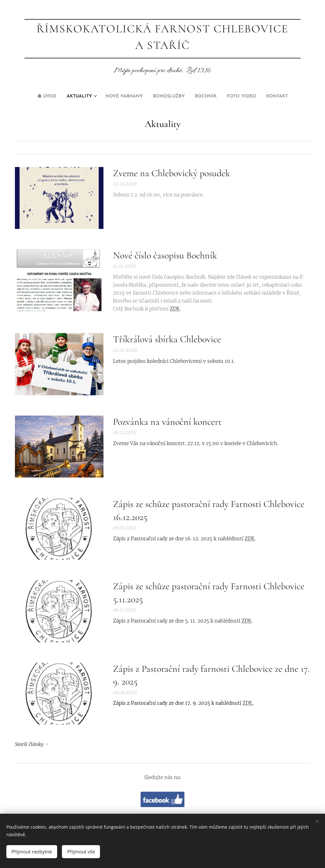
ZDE (175, 309)
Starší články (29, 744)
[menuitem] (133, 97)
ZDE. (248, 703)
